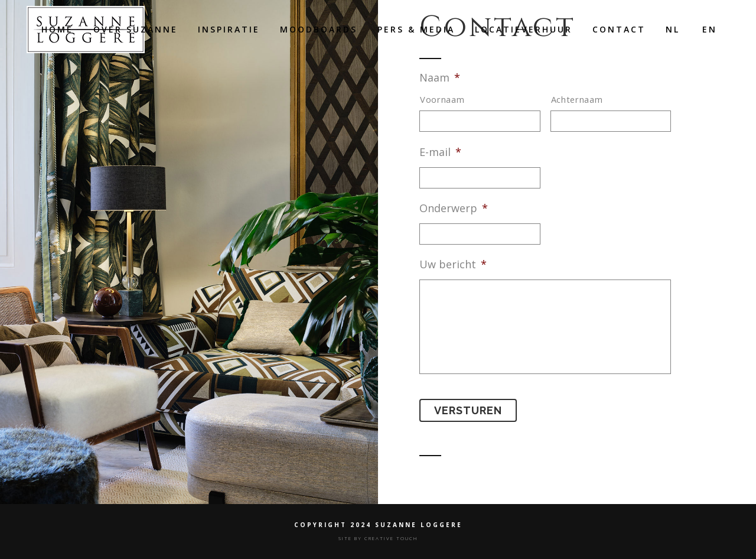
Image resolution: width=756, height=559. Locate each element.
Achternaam (577, 99)
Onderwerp (454, 208)
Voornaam (442, 99)
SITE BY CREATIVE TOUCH (378, 538)
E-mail (440, 152)
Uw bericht (453, 264)
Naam (440, 78)
